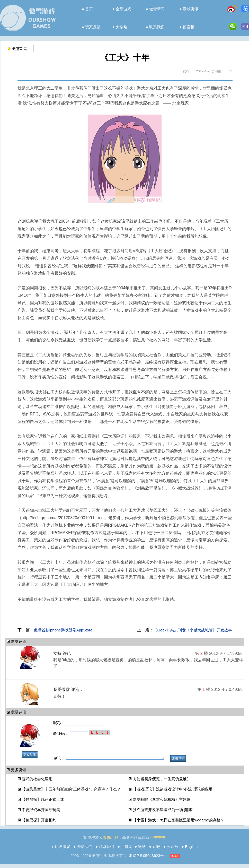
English (191, 850)
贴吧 (156, 850)
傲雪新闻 (20, 49)
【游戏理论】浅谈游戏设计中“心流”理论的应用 (173, 793)
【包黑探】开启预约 (39, 824)
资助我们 (85, 850)
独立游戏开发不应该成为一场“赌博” (163, 814)
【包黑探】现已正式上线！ (45, 803)
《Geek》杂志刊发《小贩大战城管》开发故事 (193, 630)
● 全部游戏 (122, 9)
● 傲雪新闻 (155, 9)
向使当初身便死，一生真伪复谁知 (162, 783)
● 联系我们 (155, 27)
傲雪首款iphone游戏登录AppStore (63, 630)
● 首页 (87, 9)
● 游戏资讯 (189, 9)
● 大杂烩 (120, 27)
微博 (142, 850)
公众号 (172, 850)
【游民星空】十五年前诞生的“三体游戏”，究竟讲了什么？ (71, 793)
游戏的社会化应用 (37, 783)
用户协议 (63, 850)
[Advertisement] (125, 615)
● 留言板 (187, 27)
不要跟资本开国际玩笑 (41, 814)
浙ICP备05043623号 (146, 859)
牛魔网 (127, 850)
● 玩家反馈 (91, 27)
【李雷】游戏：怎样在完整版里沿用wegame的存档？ (179, 824)
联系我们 (106, 850)
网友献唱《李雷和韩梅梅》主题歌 (162, 803)
